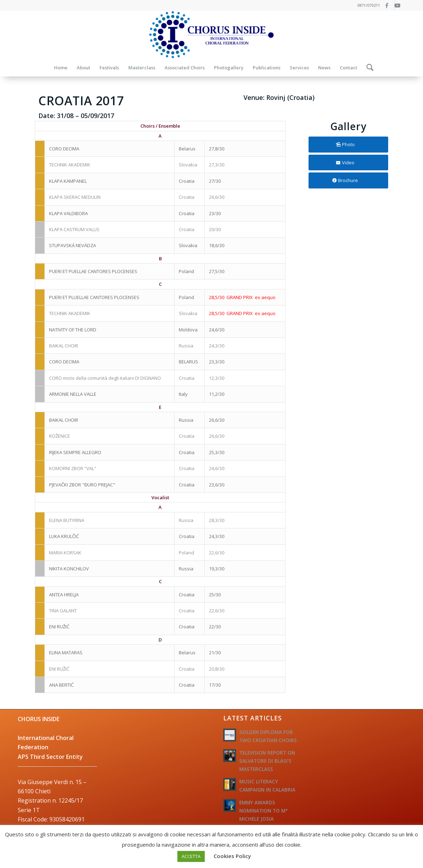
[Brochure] (348, 180)
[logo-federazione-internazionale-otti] (211, 35)
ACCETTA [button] (191, 856)
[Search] (368, 68)
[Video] (348, 163)
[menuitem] (61, 68)
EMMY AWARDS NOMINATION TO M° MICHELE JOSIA (263, 811)
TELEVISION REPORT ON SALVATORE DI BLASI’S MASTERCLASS (267, 761)
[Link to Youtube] (400, 5)
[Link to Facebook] (389, 5)
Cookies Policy (232, 856)
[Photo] (348, 145)
